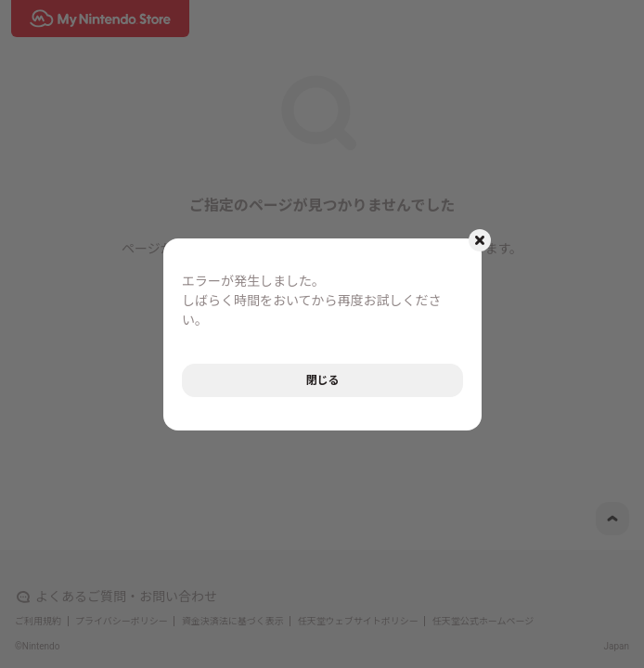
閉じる (322, 380)
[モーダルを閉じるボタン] (480, 240)
